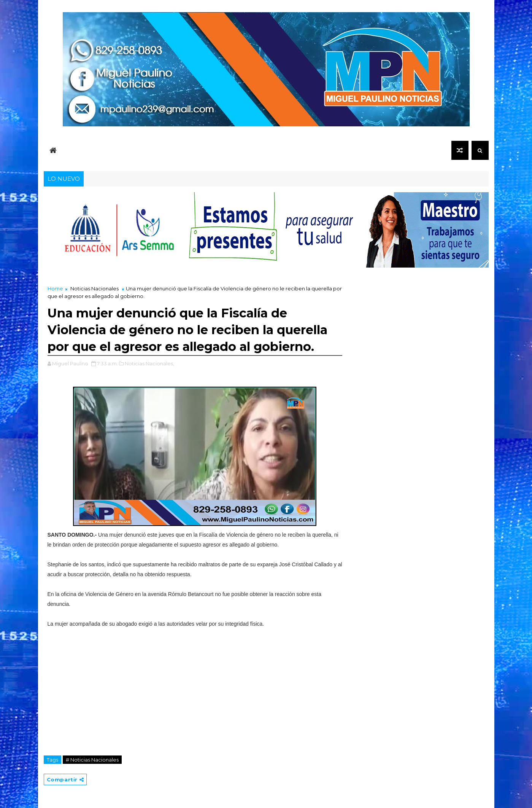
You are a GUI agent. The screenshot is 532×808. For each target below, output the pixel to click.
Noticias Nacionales (94, 288)
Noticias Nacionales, (149, 363)
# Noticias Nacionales (92, 760)
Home (55, 288)
